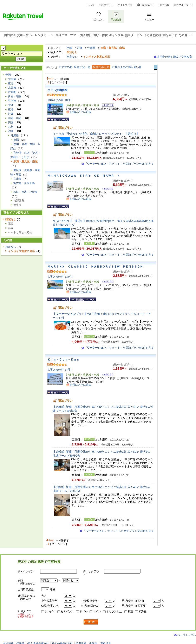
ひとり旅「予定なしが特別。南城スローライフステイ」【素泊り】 (96, 134)
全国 (69, 48)
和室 (130, 611)
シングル (50, 611)
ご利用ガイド (106, 5)
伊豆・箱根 (15, 96)
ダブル (83, 611)
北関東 (12, 88)
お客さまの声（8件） (60, 100)
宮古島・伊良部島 (24, 183)
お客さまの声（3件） (60, 370)
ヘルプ (91, 5)
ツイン (97, 611)
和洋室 (142, 611)
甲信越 (12, 101)
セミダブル (67, 611)
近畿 (11, 114)
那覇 (16, 140)
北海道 (12, 79)
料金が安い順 (82, 67)
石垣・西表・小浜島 (25, 192)
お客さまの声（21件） (61, 277)
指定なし (72, 57)
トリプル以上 (114, 611)
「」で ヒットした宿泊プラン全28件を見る (118, 531)
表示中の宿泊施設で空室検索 (174, 57)
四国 (11, 122)
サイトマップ (125, 5)
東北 (11, 83)
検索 (91, 622)
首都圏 (12, 92)
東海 (11, 109)
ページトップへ (187, 635)
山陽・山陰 (15, 118)
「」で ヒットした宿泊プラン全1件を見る (119, 164)
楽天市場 (165, 5)
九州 (11, 127)
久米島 (17, 179)
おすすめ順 (66, 67)
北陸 (11, 105)
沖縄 (80, 48)
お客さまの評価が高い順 (127, 67)
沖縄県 (91, 48)
